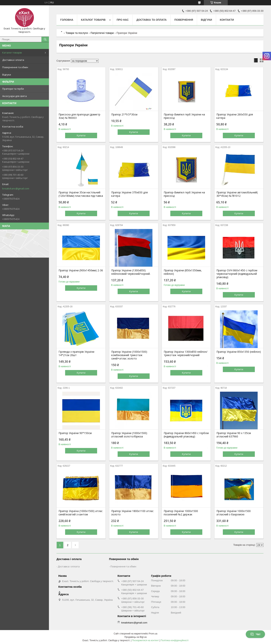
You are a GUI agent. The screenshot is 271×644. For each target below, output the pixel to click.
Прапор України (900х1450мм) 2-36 (81, 270)
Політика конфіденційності (175, 640)
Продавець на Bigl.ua (135, 637)
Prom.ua (153, 634)
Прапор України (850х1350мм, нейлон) (183, 272)
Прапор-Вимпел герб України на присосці (184, 116)
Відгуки (7, 75)
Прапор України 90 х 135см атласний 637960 (234, 435)
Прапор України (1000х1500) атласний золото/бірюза (129, 435)
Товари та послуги (77, 33)
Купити (81, 135)
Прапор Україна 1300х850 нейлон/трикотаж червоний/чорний (186, 353)
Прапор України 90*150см (75, 433)
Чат (255, 634)
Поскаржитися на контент (145, 640)
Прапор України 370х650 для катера (129, 194)
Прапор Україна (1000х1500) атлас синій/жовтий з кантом (81, 513)
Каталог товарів (12, 53)
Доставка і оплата (13, 60)
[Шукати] (45, 39)
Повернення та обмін (15, 67)
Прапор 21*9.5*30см (124, 114)
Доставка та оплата (152, 20)
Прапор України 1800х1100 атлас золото (132, 513)
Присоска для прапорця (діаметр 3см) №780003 (79, 116)
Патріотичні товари (102, 33)
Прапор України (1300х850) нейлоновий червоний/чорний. (131, 272)
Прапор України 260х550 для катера (235, 116)
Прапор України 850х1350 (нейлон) (239, 352)
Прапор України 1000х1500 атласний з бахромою (234, 513)
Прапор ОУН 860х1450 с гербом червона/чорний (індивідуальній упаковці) (237, 274)
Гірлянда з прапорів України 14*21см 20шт (76, 353)
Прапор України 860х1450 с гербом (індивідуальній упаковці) (186, 435)
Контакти (227, 20)
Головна (67, 20)
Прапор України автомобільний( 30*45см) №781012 (237, 194)
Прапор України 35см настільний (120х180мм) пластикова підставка (81, 194)
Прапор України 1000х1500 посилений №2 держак (181, 513)
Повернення (184, 20)
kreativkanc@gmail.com (16, 188)
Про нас (123, 20)
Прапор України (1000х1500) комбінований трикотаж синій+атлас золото (129, 355)
